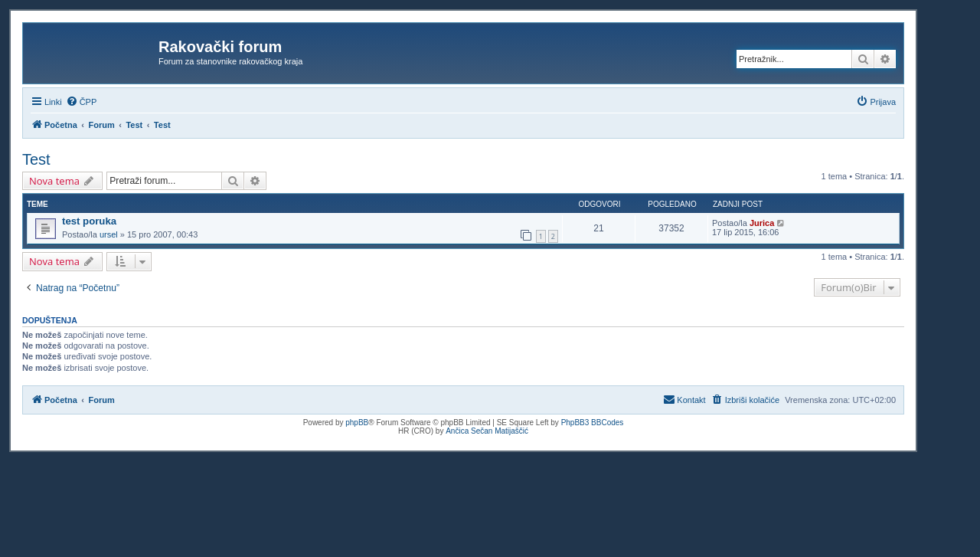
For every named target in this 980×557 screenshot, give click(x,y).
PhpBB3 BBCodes (593, 423)
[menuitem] (82, 102)
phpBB (357, 423)
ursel (109, 234)
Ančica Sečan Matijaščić (487, 431)
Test (36, 159)
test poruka (89, 221)
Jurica (762, 223)
